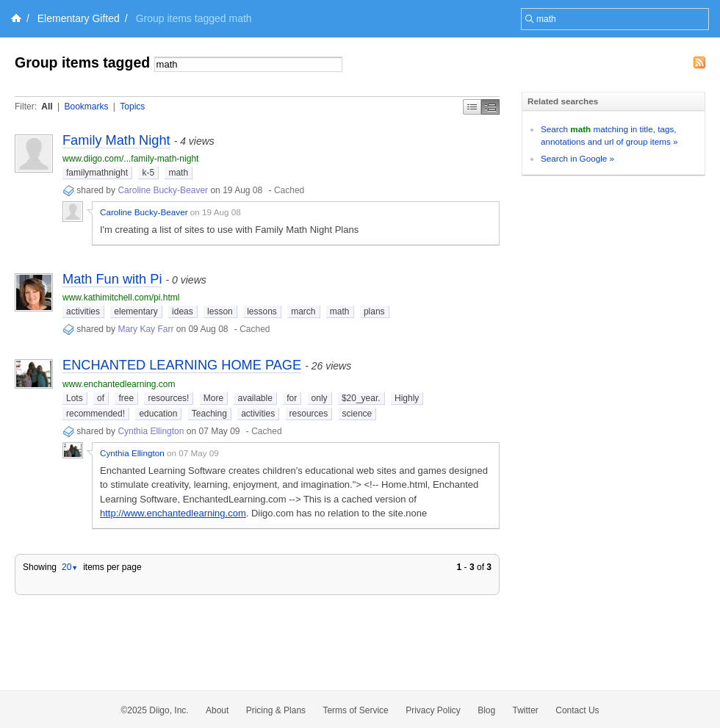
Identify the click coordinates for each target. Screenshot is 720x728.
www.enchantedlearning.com (119, 384)
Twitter (526, 710)
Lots (75, 398)
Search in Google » (577, 158)
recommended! (96, 414)
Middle (490, 107)
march (303, 311)
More (213, 398)
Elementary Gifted (79, 18)
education (158, 414)
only (320, 398)
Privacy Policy (433, 710)
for (292, 398)
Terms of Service (355, 710)
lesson (220, 311)
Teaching (209, 414)
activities (83, 311)
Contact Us (577, 710)
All (47, 107)
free (126, 398)
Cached (289, 190)
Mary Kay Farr (145, 329)
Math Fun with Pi (112, 279)
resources (309, 414)
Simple (472, 107)
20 (70, 567)
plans (374, 311)
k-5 (148, 173)
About (217, 710)
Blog (486, 710)
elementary (136, 311)
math (178, 173)
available (255, 398)
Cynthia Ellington (151, 431)
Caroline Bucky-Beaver (163, 190)
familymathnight (97, 173)
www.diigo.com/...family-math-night (130, 159)
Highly (407, 398)
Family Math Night (116, 140)
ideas (183, 311)
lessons (262, 311)
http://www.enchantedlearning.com (173, 513)
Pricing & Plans (276, 710)
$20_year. (361, 398)
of (101, 398)
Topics (132, 107)
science (357, 414)
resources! (168, 398)
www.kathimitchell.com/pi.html (121, 298)
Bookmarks (86, 107)
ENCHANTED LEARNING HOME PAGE (182, 365)
